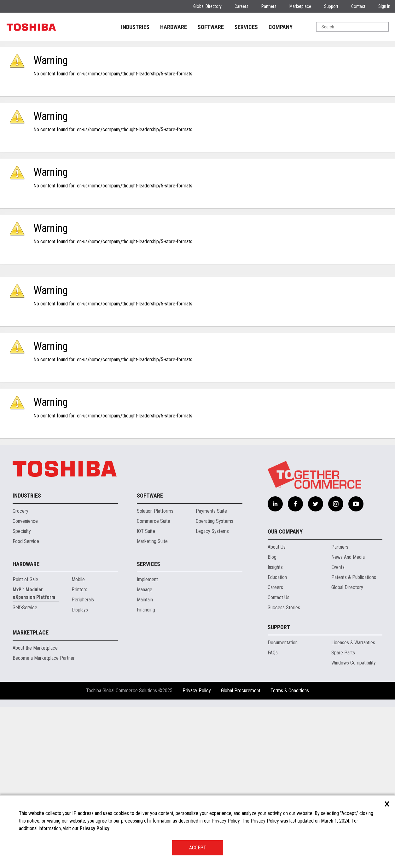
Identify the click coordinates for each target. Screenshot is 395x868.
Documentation (283, 643)
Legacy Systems (212, 531)
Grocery (20, 511)
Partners (269, 6)
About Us (277, 547)
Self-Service (25, 608)
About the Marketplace (35, 648)
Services (148, 564)
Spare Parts (343, 653)
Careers (241, 6)
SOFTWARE (211, 27)
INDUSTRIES (135, 27)
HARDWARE (174, 27)
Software (150, 496)
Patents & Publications (354, 577)
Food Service (26, 541)
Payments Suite (211, 511)
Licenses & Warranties (353, 643)
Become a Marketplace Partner (44, 658)
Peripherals (83, 600)
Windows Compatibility (354, 663)
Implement (147, 579)
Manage (145, 590)
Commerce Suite (154, 521)
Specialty (22, 531)
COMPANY (281, 27)
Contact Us (279, 597)
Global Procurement (241, 691)
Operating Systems (215, 521)
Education (277, 577)
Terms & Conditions (290, 691)
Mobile (78, 579)
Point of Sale (25, 579)
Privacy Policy (197, 691)
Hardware (26, 564)
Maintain (145, 600)
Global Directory (207, 6)
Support (331, 6)
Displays (80, 610)
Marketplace (300, 6)
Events (338, 567)
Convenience (25, 521)
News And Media (348, 557)
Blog (272, 557)
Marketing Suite (152, 541)
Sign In (384, 6)
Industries (27, 496)
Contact (358, 6)
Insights (275, 567)
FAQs (273, 653)
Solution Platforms (155, 511)
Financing (146, 610)
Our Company (285, 531)
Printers (79, 590)
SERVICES (246, 27)
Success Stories (284, 608)
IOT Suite (146, 531)
